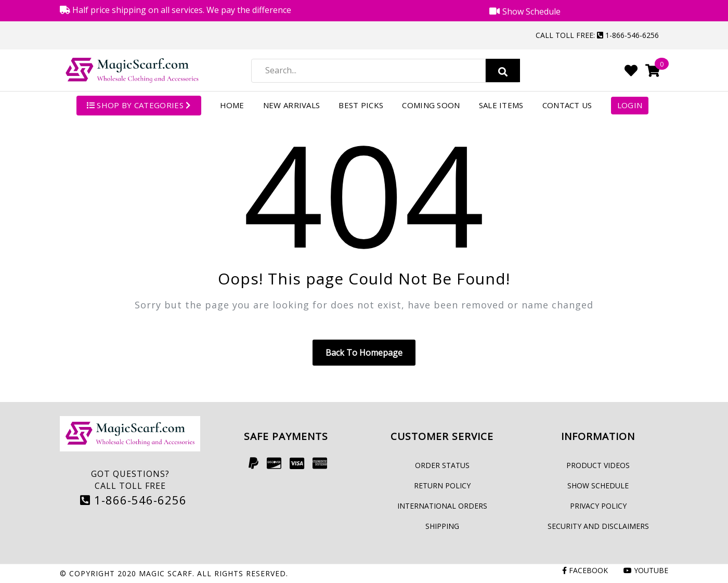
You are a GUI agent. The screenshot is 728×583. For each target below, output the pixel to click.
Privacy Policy (598, 506)
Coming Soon (431, 105)
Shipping (442, 526)
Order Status (442, 465)
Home (232, 105)
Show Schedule (598, 485)
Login (630, 105)
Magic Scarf (166, 573)
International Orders (442, 506)
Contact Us (567, 105)
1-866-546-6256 (133, 500)
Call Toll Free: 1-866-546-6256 (597, 35)
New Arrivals (292, 105)
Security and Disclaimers (598, 526)
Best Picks (361, 105)
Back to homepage (364, 353)
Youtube (646, 570)
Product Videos (598, 465)
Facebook (585, 570)
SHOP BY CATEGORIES (139, 105)
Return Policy (442, 485)
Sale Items (501, 105)
